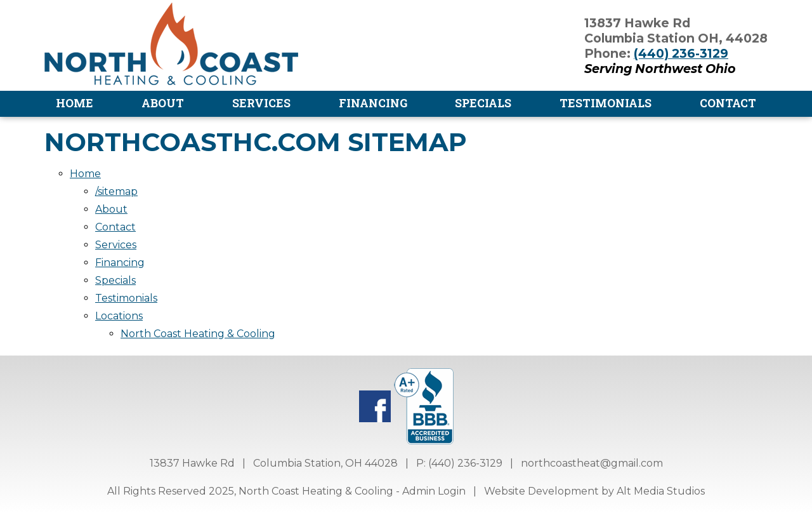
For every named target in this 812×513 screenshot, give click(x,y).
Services (261, 103)
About (163, 103)
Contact (728, 103)
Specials (483, 103)
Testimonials (606, 103)
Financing (373, 103)
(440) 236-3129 (681, 53)
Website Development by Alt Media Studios (594, 491)
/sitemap (116, 191)
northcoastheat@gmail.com (592, 463)
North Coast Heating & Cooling (198, 334)
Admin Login (434, 491)
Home (75, 103)
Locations (119, 316)
